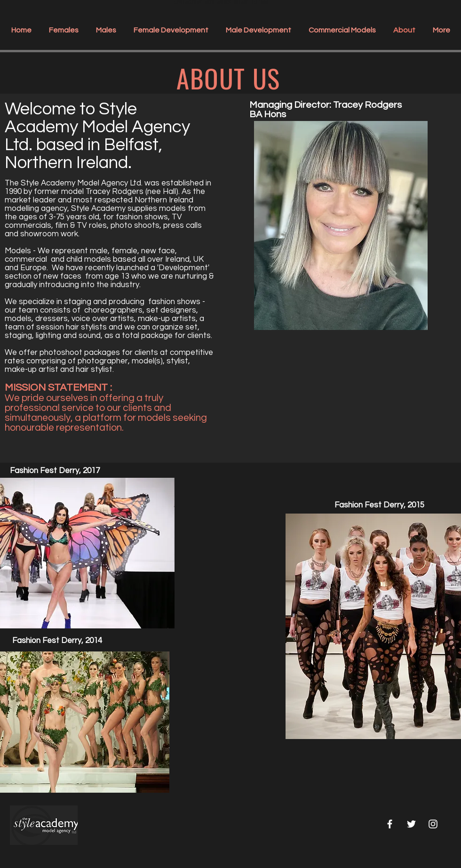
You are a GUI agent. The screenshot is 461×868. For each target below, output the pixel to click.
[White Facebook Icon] (390, 824)
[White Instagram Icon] (433, 824)
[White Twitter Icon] (411, 824)
